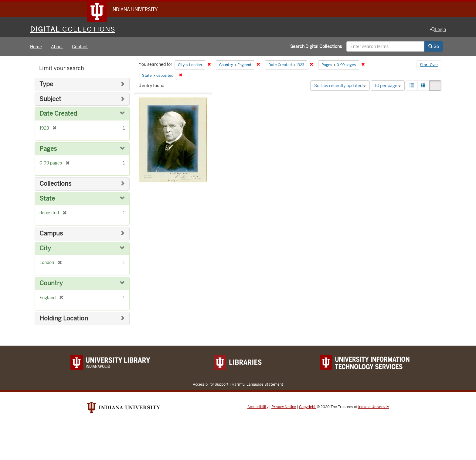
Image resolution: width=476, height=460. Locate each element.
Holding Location (64, 318)
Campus (51, 233)
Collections (55, 184)
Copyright (307, 407)
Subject (50, 99)
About (57, 47)
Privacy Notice (284, 407)
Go (434, 46)
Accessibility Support (211, 384)
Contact (80, 47)
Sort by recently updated (340, 86)
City (45, 248)
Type (46, 84)
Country (51, 283)
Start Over (429, 65)
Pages (48, 149)
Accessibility (258, 407)
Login (438, 29)
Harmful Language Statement (257, 384)
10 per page (388, 86)
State (47, 199)
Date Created (58, 114)
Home (36, 47)
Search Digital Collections (316, 46)
